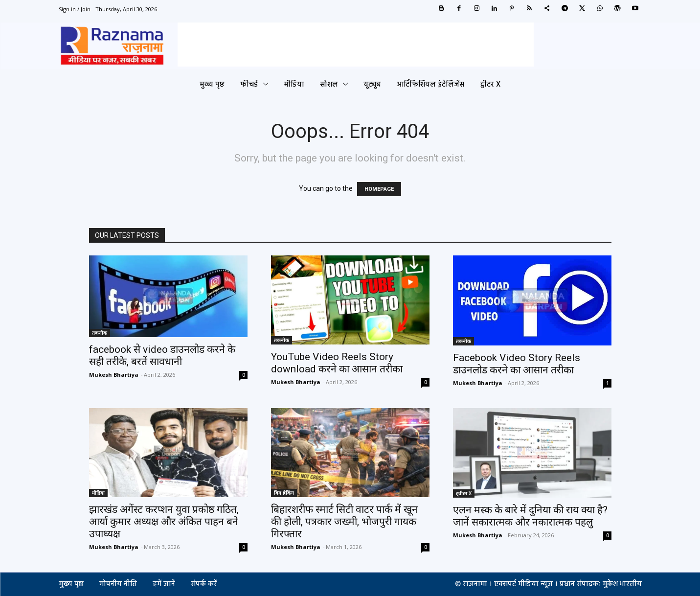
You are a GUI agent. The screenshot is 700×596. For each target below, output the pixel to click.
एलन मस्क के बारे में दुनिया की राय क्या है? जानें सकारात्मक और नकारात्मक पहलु (530, 516)
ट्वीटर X (464, 493)
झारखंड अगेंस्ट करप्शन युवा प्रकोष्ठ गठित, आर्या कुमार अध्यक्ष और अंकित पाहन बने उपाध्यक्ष (164, 522)
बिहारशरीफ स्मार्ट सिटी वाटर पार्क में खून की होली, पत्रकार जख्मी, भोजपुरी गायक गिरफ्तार (344, 522)
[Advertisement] (356, 45)
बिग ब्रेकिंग (284, 493)
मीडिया (98, 493)
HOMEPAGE (379, 189)
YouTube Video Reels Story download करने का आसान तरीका (337, 363)
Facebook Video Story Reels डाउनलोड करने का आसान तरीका (517, 364)
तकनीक (100, 333)
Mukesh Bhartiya (114, 375)
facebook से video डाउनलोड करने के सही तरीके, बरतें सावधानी (162, 355)
